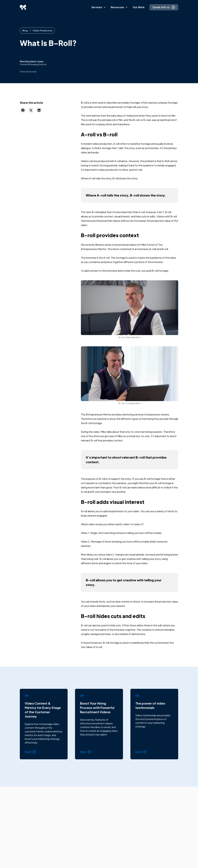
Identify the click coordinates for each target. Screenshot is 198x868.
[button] (99, 7)
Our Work (139, 7)
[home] (23, 7)
